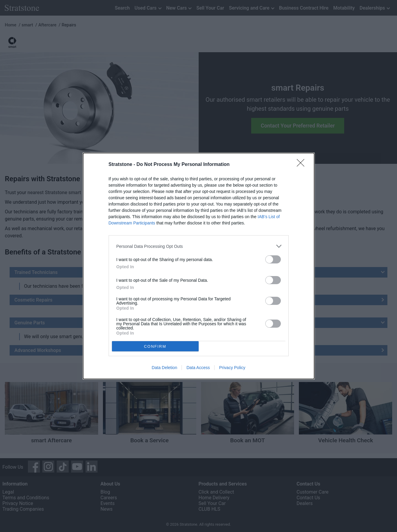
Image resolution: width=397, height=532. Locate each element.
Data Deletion (165, 368)
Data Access (198, 368)
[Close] (302, 165)
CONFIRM (155, 346)
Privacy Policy (232, 368)
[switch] (273, 259)
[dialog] (199, 266)
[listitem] (199, 246)
